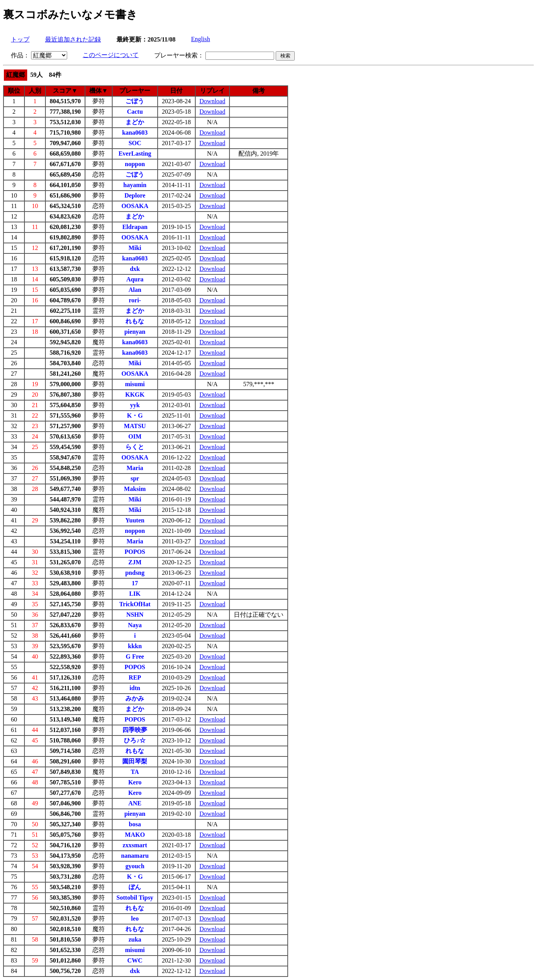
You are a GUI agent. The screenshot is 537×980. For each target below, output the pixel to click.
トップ (20, 39)
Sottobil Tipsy (135, 898)
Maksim (135, 489)
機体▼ (99, 91)
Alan (135, 290)
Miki (135, 248)
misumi (135, 384)
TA (135, 772)
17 (135, 583)
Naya (135, 625)
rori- (135, 300)
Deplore (135, 195)
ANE (135, 803)
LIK (135, 594)
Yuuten (135, 520)
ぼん (135, 887)
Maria (135, 468)
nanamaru (135, 856)
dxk (135, 269)
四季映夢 (135, 730)
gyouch (135, 866)
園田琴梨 (135, 761)
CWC (135, 960)
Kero (135, 782)
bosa (135, 824)
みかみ (135, 698)
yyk (135, 405)
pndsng (135, 573)
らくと (135, 447)
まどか (135, 122)
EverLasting (135, 154)
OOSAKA (135, 206)
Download (213, 101)
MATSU (135, 426)
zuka (135, 939)
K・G (135, 415)
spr (135, 478)
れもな (135, 321)
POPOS (135, 552)
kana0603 (135, 133)
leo (135, 918)
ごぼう (135, 101)
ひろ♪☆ (135, 740)
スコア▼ (65, 91)
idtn (135, 688)
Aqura (135, 279)
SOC (135, 143)
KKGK (135, 395)
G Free (135, 657)
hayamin (135, 185)
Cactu (135, 112)
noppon (135, 164)
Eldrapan (135, 227)
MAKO (135, 835)
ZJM (135, 562)
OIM (135, 436)
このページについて (111, 55)
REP (135, 677)
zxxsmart (135, 845)
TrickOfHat (135, 604)
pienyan (135, 332)
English (201, 39)
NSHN (135, 615)
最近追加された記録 (73, 39)
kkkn (135, 646)
